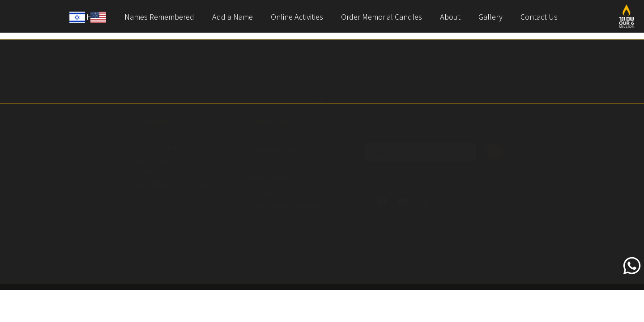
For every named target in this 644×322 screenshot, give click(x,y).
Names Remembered (159, 17)
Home (146, 136)
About (450, 17)
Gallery (490, 17)
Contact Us (539, 17)
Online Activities (297, 17)
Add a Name (232, 17)
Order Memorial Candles (382, 17)
